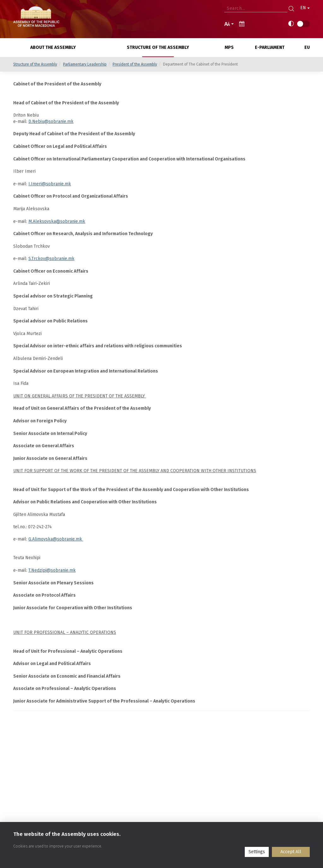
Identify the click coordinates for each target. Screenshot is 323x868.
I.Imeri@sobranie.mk (50, 184)
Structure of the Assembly (35, 64)
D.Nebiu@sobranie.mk (51, 122)
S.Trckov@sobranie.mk (51, 259)
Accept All (291, 852)
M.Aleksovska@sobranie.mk (57, 221)
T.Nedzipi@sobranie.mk (52, 570)
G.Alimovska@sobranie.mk (56, 539)
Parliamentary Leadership (85, 64)
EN (305, 8)
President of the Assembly (135, 64)
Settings (257, 852)
